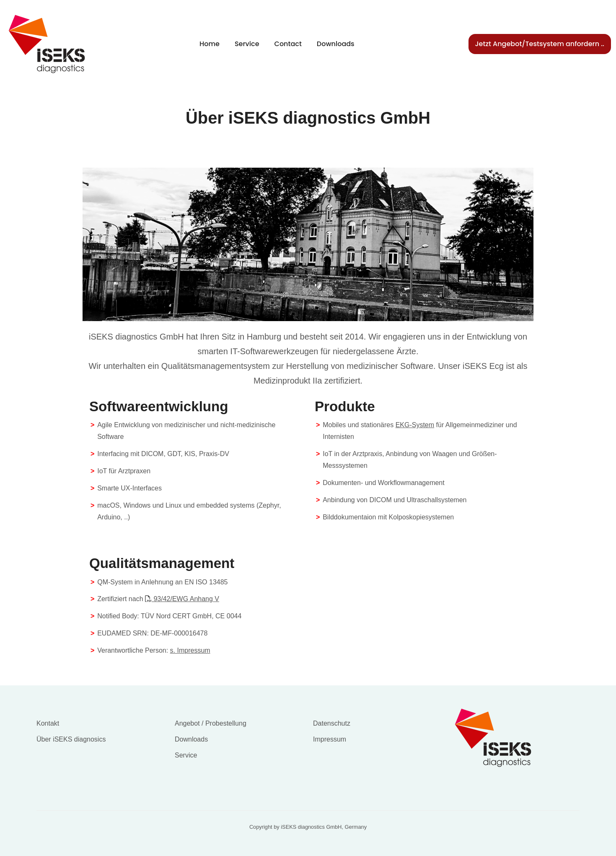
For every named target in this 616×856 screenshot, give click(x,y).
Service (247, 44)
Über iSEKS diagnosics (71, 739)
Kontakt (48, 723)
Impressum (330, 739)
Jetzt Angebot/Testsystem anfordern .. (540, 44)
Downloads (336, 44)
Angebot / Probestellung (211, 723)
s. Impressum (190, 650)
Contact (288, 44)
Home (210, 44)
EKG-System (415, 425)
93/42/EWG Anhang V (182, 599)
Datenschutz (332, 723)
